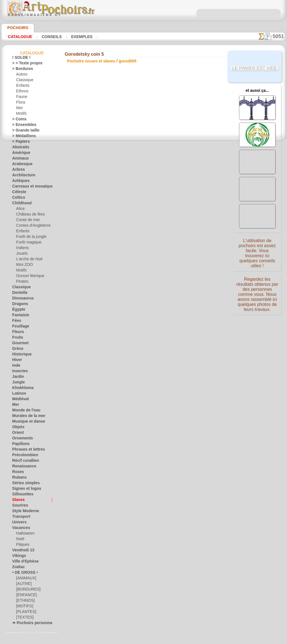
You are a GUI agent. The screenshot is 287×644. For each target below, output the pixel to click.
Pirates (22, 282)
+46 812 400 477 (159, 358)
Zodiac (18, 568)
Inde (16, 366)
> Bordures (21, 70)
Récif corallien (23, 462)
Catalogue (19, 37)
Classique (24, 81)
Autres (21, 75)
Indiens (22, 249)
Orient (17, 434)
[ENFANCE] (25, 596)
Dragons (19, 305)
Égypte (18, 310)
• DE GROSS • (23, 573)
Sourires (19, 506)
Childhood (20, 204)
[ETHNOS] (24, 601)
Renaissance (22, 467)
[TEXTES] (23, 618)
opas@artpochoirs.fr (145, 395)
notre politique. (216, 640)
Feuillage (19, 327)
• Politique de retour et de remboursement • (145, 386)
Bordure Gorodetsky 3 (185, 235)
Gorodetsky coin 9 (185, 272)
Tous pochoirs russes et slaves (143, 298)
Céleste (18, 193)
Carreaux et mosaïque (29, 187)
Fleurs (17, 333)
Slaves (17, 501)
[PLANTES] (25, 613)
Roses (17, 473)
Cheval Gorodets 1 (185, 223)
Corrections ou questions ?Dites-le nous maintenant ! (143, 321)
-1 (126, 286)
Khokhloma (21, 389)
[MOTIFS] (24, 607)
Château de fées (29, 215)
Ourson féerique (29, 277)
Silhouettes (21, 495)
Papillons (19, 445)
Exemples (74, 37)
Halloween (24, 534)
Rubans (18, 478)
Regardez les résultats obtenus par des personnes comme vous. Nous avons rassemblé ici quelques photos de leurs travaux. (257, 295)
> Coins (18, 120)
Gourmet (19, 344)
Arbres (18, 170)
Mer (19, 109)
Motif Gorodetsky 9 (185, 266)
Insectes (19, 372)
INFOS (106, 339)
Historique (20, 355)
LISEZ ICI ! (120, 149)
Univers (18, 523)
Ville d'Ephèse (23, 562)
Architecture (22, 176)
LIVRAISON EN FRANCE (159, 339)
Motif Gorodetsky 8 (185, 259)
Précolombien (23, 456)
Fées (16, 322)
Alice (20, 210)
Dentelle (19, 294)
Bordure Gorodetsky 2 (185, 229)
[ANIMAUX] (26, 579)
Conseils (47, 37)
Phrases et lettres (26, 450)
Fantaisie (19, 316)
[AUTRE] (23, 585)
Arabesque (21, 165)
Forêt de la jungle (29, 238)
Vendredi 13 (21, 551)
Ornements (21, 439)
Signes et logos (24, 490)
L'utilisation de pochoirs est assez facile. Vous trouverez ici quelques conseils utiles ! (257, 253)
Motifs (21, 114)
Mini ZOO (24, 266)
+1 (161, 286)
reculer (143, 286)
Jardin (17, 378)
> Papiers (19, 142)
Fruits (17, 338)
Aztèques (19, 182)
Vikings (18, 557)
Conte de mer (26, 221)
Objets (17, 428)
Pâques (22, 545)
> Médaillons (22, 137)
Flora (20, 103)
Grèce (17, 350)
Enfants (22, 86)
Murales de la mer (26, 417)
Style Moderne (24, 512)
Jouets (21, 254)
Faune (21, 98)
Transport (20, 517)
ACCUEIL (88, 339)
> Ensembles (22, 126)
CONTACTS (125, 339)
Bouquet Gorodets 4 (185, 241)
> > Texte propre (24, 64)
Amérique (20, 154)
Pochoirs (16, 28)
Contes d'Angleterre (31, 226)
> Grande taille (23, 131)
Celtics (18, 198)
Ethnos (22, 92)
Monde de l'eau (24, 411)
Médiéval (19, 400)
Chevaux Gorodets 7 (185, 253)
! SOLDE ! (20, 58)
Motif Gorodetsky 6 (185, 247)
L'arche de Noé (27, 260)
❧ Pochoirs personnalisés (32, 624)
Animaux (19, 159)
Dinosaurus (21, 299)
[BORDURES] (27, 590)
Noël (20, 540)
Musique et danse (26, 422)
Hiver (16, 361)
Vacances (20, 529)
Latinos (18, 394)
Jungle (17, 383)
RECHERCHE (196, 339)
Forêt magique (27, 243)
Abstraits (20, 148)
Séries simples (23, 484)
